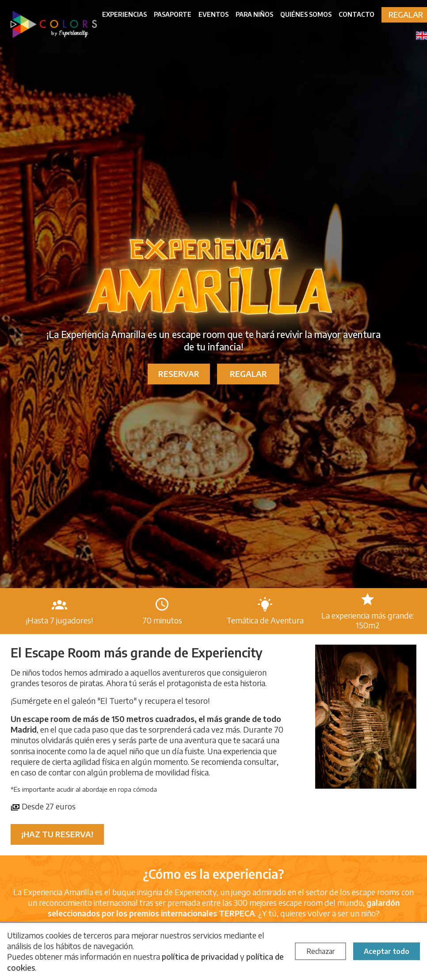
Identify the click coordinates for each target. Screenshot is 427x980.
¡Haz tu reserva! (57, 834)
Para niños (254, 14)
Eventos (213, 14)
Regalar (248, 374)
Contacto (356, 14)
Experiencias (124, 14)
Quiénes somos (306, 14)
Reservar (179, 374)
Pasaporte (173, 14)
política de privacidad (200, 956)
